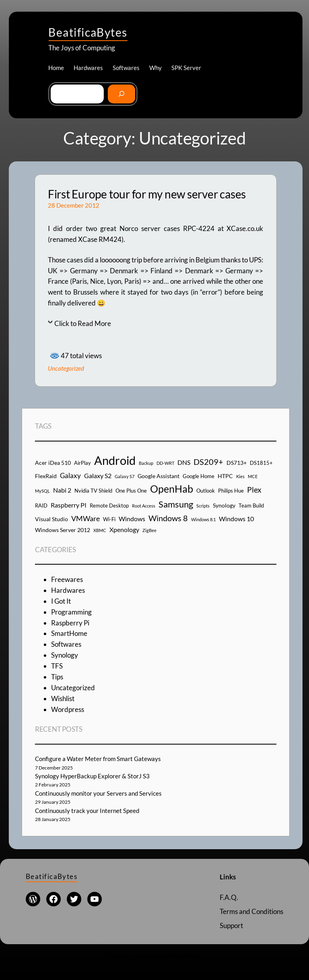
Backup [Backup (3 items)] (146, 463)
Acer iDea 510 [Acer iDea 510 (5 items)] (53, 463)
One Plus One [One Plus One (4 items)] (131, 491)
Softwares (66, 644)
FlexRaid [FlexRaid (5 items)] (46, 476)
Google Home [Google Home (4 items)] (199, 476)
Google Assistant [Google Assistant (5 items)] (159, 476)
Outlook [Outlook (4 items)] (206, 491)
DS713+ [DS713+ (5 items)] (237, 463)
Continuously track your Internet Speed (87, 811)
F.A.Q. (229, 897)
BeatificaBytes (88, 32)
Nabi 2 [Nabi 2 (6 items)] (62, 490)
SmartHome (69, 633)
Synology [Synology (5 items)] (224, 505)
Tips (57, 677)
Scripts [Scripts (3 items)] (203, 506)
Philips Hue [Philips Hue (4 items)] (231, 491)
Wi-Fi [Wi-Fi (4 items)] (109, 519)
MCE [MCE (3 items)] (253, 476)
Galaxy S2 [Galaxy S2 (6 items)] (98, 476)
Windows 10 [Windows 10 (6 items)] (236, 519)
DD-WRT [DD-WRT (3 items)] (165, 463)
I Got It (61, 601)
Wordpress (68, 709)
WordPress (185, 956)
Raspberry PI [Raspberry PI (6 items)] (69, 505)
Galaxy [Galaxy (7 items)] (70, 476)
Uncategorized (66, 368)
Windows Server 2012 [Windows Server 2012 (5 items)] (63, 530)
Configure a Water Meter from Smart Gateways (98, 759)
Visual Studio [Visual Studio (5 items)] (51, 519)
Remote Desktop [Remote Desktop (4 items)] (109, 505)
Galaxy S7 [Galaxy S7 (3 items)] (125, 476)
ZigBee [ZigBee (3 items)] (149, 530)
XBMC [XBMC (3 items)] (100, 530)
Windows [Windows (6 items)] (132, 519)
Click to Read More (83, 323)
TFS (57, 666)
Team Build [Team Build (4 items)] (251, 505)
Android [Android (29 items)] (115, 460)
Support (231, 925)
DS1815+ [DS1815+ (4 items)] (261, 463)
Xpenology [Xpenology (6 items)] (124, 529)
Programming (71, 612)
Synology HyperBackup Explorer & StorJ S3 (92, 776)
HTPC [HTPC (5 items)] (225, 476)
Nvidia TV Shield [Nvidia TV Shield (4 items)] (93, 491)
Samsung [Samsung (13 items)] (176, 504)
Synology (65, 655)
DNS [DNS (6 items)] (184, 462)
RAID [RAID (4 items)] (41, 505)
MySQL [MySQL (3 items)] (42, 491)
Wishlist (63, 698)
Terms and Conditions (251, 911)
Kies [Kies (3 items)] (240, 476)
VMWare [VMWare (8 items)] (85, 518)
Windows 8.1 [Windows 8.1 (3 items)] (203, 519)
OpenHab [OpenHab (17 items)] (172, 489)
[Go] (121, 94)
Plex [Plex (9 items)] (254, 490)
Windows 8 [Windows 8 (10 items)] (168, 518)
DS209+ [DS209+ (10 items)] (208, 462)
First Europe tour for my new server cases (147, 194)
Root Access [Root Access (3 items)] (144, 506)
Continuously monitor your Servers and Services (98, 793)
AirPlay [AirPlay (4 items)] (82, 463)
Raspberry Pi (70, 623)
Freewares (67, 579)
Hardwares (68, 590)
